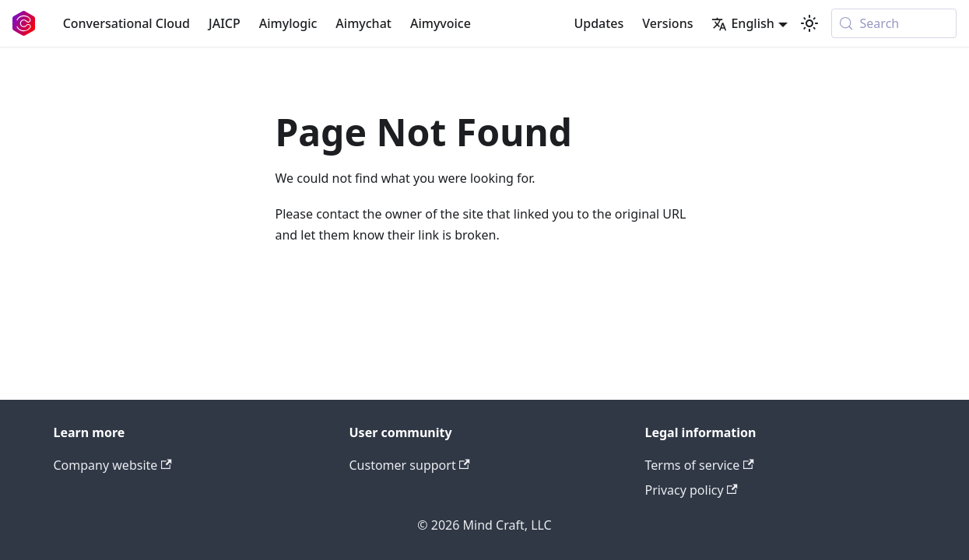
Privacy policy (692, 490)
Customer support (410, 465)
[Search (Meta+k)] (894, 23)
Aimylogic (288, 23)
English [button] (743, 23)
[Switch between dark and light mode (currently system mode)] (809, 23)
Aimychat (363, 23)
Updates (599, 23)
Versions (667, 23)
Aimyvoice (441, 23)
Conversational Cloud (126, 23)
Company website (113, 465)
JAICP (225, 23)
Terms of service (700, 465)
